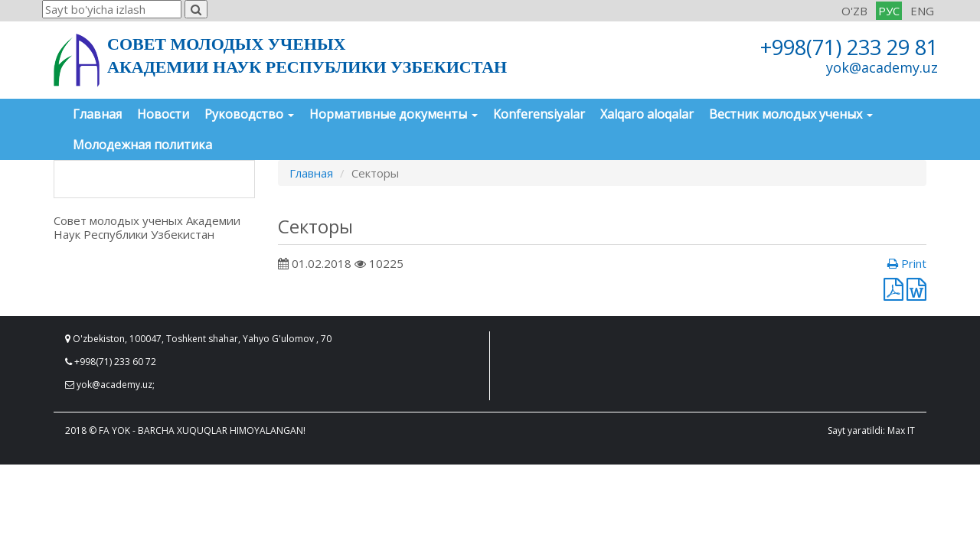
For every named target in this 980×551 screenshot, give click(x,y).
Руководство (249, 114)
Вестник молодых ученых (791, 114)
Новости (163, 114)
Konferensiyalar (539, 114)
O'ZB (854, 11)
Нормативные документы (394, 114)
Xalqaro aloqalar (647, 114)
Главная (97, 114)
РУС (889, 11)
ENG (922, 11)
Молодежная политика (142, 145)
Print (907, 263)
